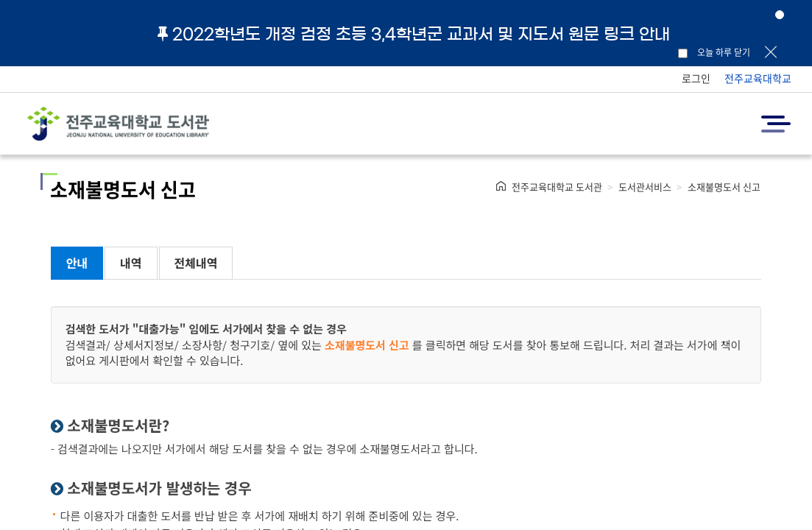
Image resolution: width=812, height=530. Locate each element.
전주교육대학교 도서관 (557, 187)
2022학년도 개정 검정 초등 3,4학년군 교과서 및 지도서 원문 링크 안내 (414, 34)
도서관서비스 (645, 187)
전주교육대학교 (758, 78)
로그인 (696, 78)
